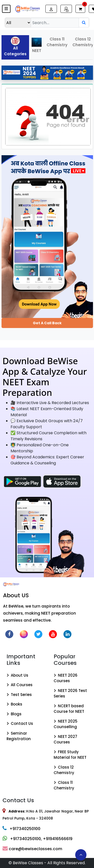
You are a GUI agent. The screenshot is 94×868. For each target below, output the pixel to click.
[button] (6, 9)
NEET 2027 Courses (65, 739)
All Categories (15, 46)
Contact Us (20, 723)
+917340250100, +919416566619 (37, 839)
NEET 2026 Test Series (70, 693)
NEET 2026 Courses (66, 678)
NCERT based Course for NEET (69, 709)
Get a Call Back (47, 323)
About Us (17, 675)
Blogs (14, 714)
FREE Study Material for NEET (70, 755)
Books (14, 704)
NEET (37, 45)
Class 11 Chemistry (57, 42)
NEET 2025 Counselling (66, 724)
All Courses (20, 685)
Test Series (19, 695)
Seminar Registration (19, 736)
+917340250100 (21, 829)
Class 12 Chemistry (64, 770)
